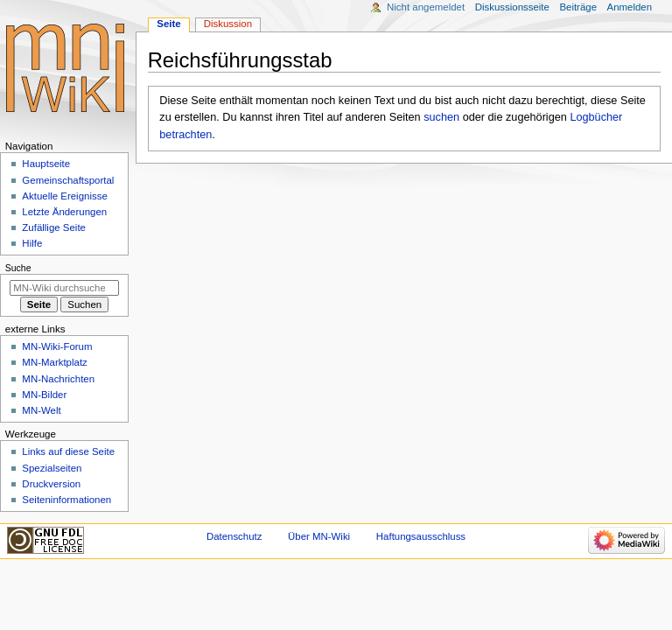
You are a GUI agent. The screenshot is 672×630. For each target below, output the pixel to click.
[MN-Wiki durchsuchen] (64, 288)
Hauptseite (46, 164)
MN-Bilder (44, 395)
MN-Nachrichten (58, 379)
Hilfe (32, 243)
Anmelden (630, 7)
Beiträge (578, 7)
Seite (168, 24)
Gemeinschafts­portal (68, 180)
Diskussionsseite (512, 7)
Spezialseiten (52, 468)
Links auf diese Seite (68, 451)
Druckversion (51, 484)
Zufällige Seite (54, 227)
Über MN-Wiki (319, 536)
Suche (18, 268)
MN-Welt (41, 410)
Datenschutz (234, 536)
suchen (441, 117)
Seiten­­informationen (66, 500)
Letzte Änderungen (64, 212)
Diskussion (228, 24)
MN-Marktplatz (54, 362)
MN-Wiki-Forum (57, 346)
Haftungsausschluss (421, 536)
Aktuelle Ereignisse (64, 196)
